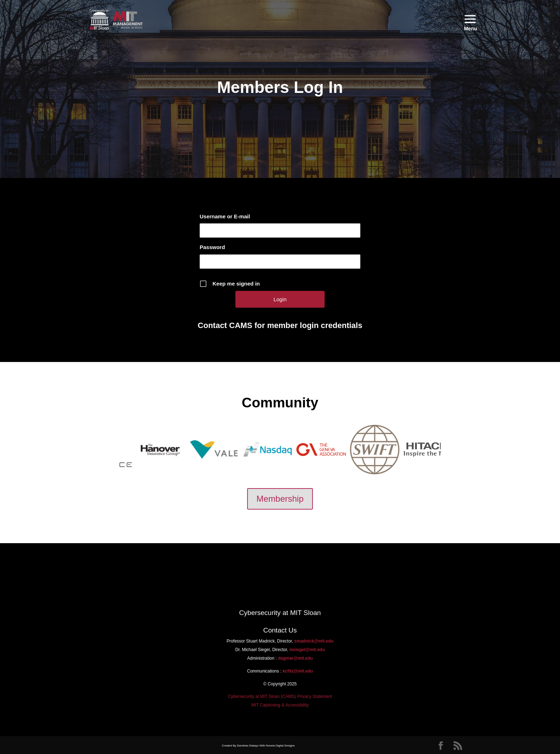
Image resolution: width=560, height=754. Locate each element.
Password (212, 247)
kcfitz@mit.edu (297, 671)
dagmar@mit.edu (295, 658)
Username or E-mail (225, 216)
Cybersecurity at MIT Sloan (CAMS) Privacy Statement (280, 696)
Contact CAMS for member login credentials (280, 325)
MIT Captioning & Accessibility (280, 705)
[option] (136, 449)
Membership (280, 499)
